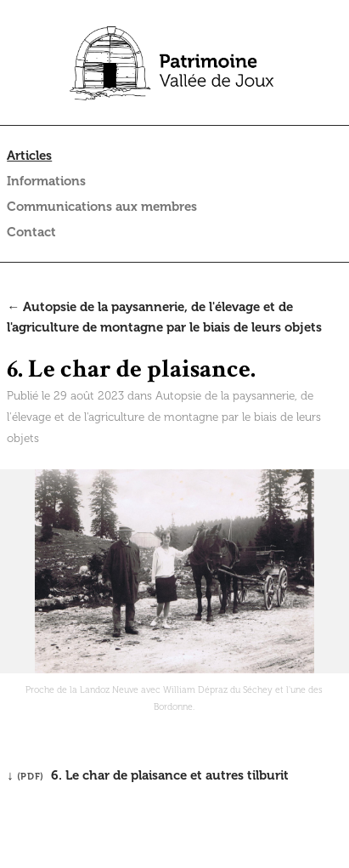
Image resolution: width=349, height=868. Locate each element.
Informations (46, 181)
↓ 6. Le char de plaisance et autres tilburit (148, 775)
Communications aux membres (102, 207)
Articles (29, 156)
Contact (31, 232)
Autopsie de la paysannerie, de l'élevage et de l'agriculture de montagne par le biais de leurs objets (164, 417)
